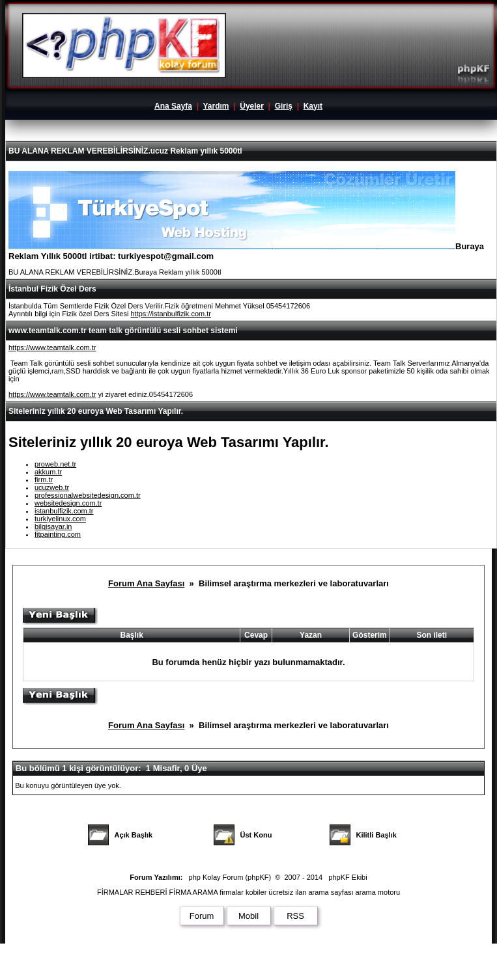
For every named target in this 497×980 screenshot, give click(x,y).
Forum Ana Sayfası (146, 583)
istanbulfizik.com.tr (64, 511)
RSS (295, 916)
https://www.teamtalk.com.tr (52, 347)
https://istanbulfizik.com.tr (171, 314)
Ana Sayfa (173, 106)
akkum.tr (48, 472)
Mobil (248, 916)
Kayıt (313, 106)
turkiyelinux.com (60, 519)
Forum (202, 916)
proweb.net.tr (55, 464)
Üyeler (252, 106)
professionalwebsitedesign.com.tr (88, 495)
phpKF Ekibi (348, 877)
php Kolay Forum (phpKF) (230, 877)
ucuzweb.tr (52, 487)
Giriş (284, 106)
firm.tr (44, 480)
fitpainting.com (58, 534)
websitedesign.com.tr (68, 503)
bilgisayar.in (53, 526)
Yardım (216, 106)
